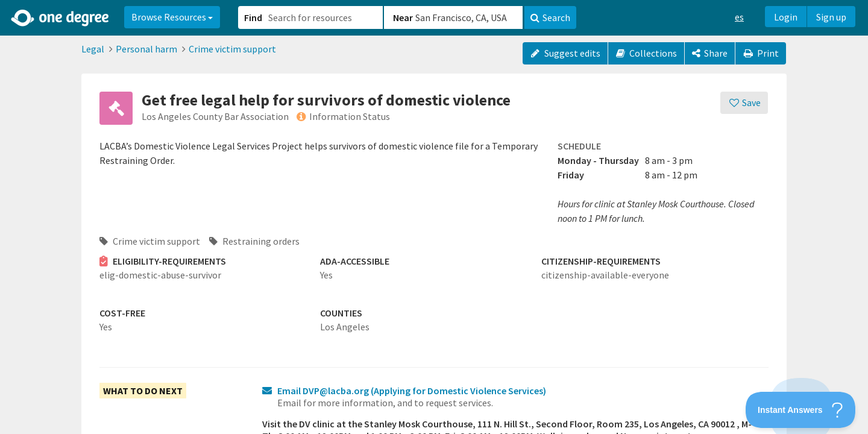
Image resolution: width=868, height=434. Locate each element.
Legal (93, 49)
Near (403, 17)
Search (550, 17)
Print (761, 53)
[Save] (744, 103)
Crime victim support (232, 49)
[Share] (710, 53)
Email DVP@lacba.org (412, 391)
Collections (646, 53)
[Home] (61, 18)
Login (786, 17)
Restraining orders (254, 241)
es (739, 17)
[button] (434, 217)
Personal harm (146, 49)
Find (253, 17)
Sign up (831, 17)
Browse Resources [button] (172, 17)
